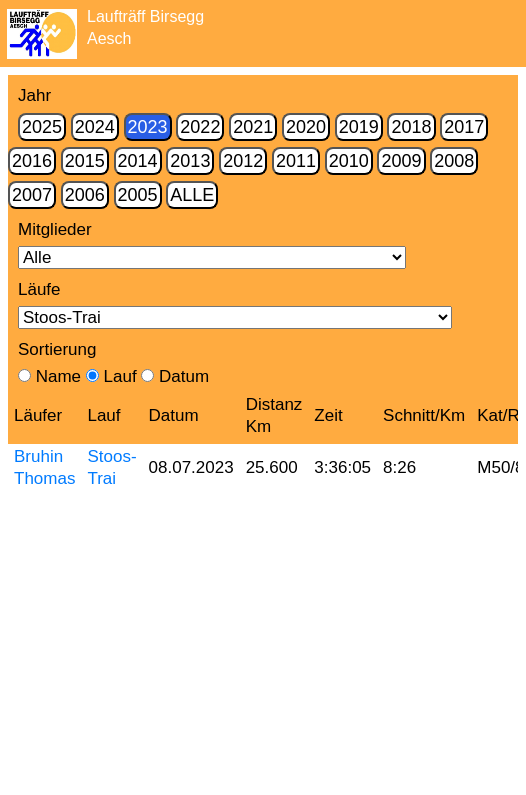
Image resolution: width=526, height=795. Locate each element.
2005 (138, 195)
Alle (192, 195)
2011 (296, 161)
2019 (359, 127)
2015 (85, 161)
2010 (349, 161)
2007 (32, 195)
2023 (148, 127)
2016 (32, 161)
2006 (85, 195)
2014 (138, 161)
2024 (95, 127)
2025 (42, 127)
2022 (200, 127)
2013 (190, 161)
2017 (464, 127)
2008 (454, 161)
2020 (306, 127)
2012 (243, 161)
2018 (411, 127)
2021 (253, 127)
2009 (401, 161)
